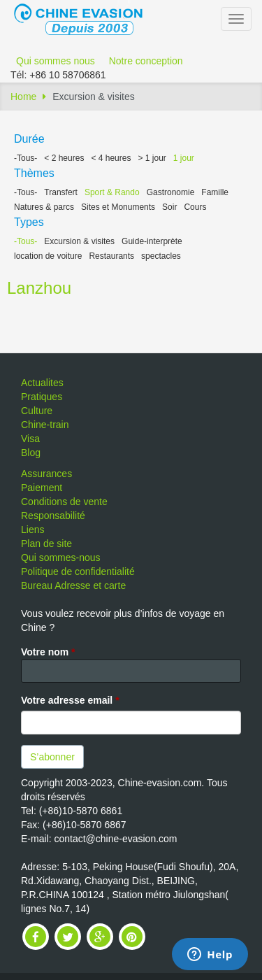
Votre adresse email (70, 700)
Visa (30, 439)
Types (29, 222)
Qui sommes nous (56, 61)
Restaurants (111, 256)
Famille (215, 192)
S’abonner (52, 757)
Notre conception (146, 61)
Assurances (46, 474)
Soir (169, 207)
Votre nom (48, 652)
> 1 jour (152, 158)
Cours (195, 207)
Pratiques (42, 397)
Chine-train (45, 425)
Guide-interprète (152, 241)
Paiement (42, 488)
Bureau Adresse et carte (73, 585)
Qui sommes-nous (61, 558)
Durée (29, 139)
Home (23, 97)
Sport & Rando (112, 192)
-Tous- (26, 158)
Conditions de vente (64, 502)
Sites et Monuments (118, 207)
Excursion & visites (79, 241)
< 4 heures (111, 158)
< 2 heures (64, 158)
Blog (31, 453)
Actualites (42, 383)
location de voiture (48, 256)
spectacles (161, 256)
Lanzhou (39, 288)
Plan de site (46, 544)
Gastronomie (171, 192)
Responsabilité (53, 516)
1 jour (184, 158)
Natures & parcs (44, 207)
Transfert (61, 192)
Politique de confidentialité (78, 571)
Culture (37, 411)
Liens (32, 530)
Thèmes (34, 173)
